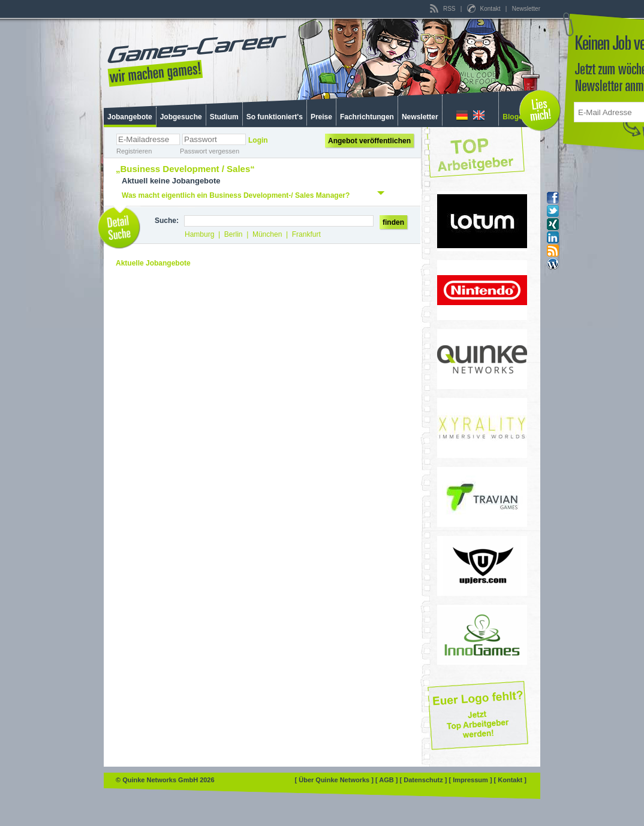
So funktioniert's (275, 117)
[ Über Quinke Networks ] (335, 780)
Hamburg (199, 234)
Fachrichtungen (367, 117)
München (267, 234)
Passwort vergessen (210, 151)
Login (258, 140)
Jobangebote (130, 117)
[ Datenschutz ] (425, 780)
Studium (224, 117)
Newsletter (526, 9)
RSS (443, 9)
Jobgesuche (181, 117)
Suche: (167, 221)
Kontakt (484, 9)
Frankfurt (306, 234)
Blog (511, 117)
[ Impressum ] (471, 780)
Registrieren (134, 151)
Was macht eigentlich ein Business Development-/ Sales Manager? (236, 195)
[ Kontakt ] (510, 780)
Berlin (234, 234)
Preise (321, 117)
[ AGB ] (388, 780)
